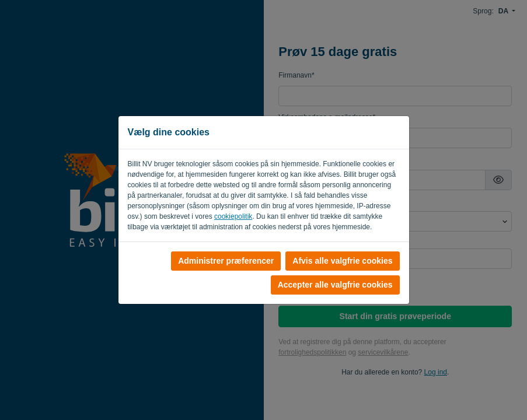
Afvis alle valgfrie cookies (342, 261)
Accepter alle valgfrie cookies (335, 285)
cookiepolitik (233, 216)
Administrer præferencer (226, 261)
